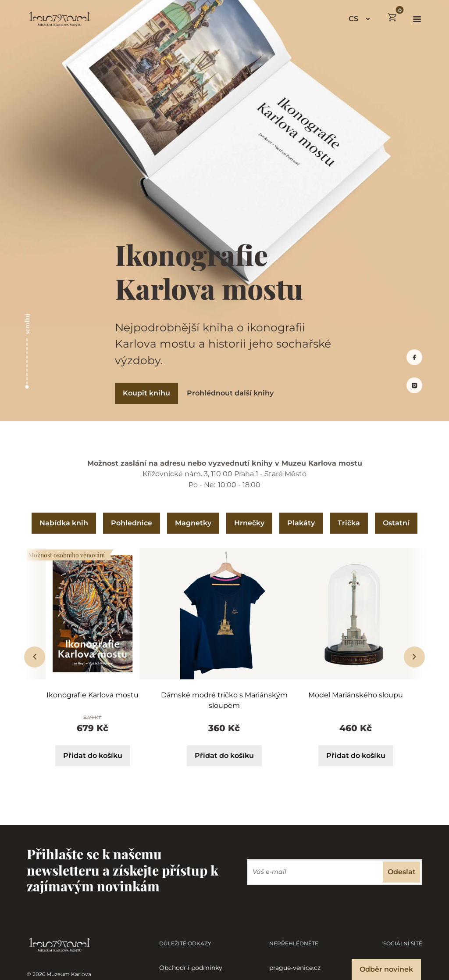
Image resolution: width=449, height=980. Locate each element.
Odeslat (402, 872)
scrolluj (27, 324)
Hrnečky (249, 523)
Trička (349, 523)
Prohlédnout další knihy (230, 393)
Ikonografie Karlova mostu (93, 695)
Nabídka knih (64, 523)
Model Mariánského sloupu (356, 695)
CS (353, 19)
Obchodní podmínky (191, 968)
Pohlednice (132, 523)
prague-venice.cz (295, 968)
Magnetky (193, 523)
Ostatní (396, 523)
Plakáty (301, 523)
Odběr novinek (386, 969)
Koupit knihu (146, 393)
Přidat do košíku (93, 756)
